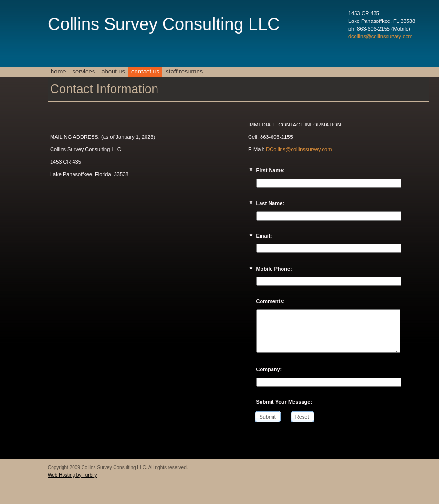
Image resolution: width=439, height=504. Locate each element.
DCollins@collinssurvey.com (299, 149)
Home (58, 71)
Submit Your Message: (284, 402)
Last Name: (270, 203)
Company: (269, 369)
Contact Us (145, 71)
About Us (113, 71)
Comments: (271, 301)
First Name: (271, 170)
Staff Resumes (184, 71)
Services (84, 71)
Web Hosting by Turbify (72, 475)
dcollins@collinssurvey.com (381, 36)
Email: (264, 236)
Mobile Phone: (274, 269)
